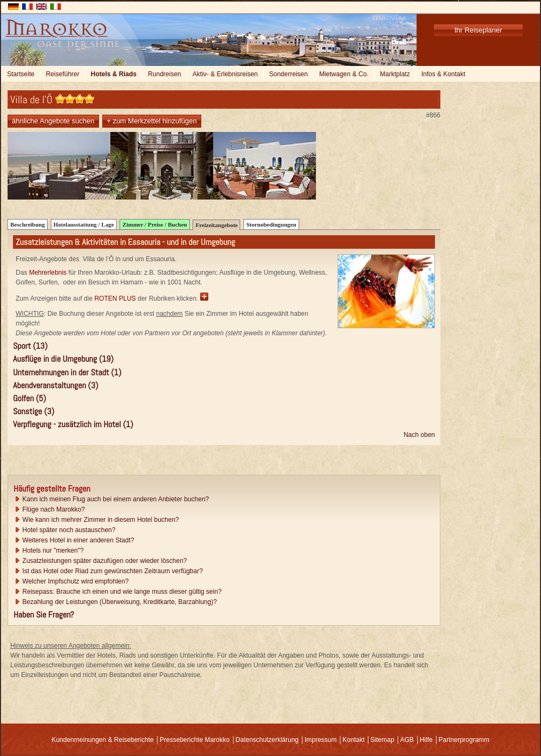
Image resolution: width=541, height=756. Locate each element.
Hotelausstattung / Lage (84, 224)
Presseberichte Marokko (194, 740)
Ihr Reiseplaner (478, 30)
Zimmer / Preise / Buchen (154, 224)
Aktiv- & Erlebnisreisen (225, 74)
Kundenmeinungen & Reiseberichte (103, 740)
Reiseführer (63, 74)
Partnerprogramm (464, 740)
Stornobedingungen (271, 224)
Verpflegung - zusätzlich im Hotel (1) (73, 424)
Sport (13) (30, 346)
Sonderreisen (289, 74)
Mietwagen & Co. (344, 74)
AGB (407, 740)
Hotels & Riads (114, 74)
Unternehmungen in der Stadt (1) (67, 372)
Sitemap (382, 740)
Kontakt (354, 740)
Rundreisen (164, 74)
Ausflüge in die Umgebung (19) (63, 359)
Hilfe (426, 740)
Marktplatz (395, 74)
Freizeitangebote (216, 225)
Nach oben (419, 435)
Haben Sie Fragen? (44, 615)
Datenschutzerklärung (267, 740)
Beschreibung (28, 224)
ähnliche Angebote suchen (53, 121)
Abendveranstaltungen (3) (56, 385)
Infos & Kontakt (443, 74)
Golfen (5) (29, 398)
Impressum (321, 740)
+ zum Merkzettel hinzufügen (152, 121)
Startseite (21, 74)
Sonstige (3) (34, 411)
